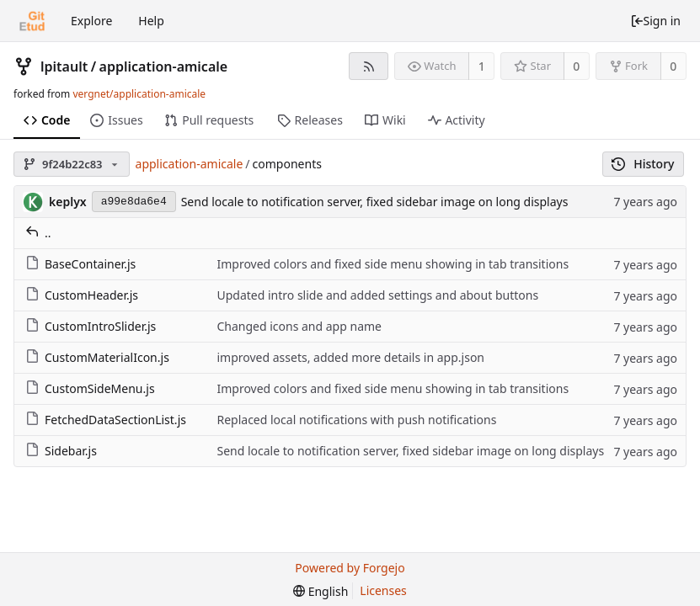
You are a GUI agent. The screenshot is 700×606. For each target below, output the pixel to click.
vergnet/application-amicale (139, 94)
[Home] (32, 21)
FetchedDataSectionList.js (106, 420)
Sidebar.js (61, 451)
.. (38, 233)
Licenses (383, 590)
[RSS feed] (369, 66)
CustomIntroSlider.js (91, 326)
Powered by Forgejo (350, 568)
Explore (91, 21)
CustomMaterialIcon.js (97, 357)
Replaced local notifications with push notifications (356, 420)
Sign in (655, 21)
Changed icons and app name (299, 326)
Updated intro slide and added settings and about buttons (377, 295)
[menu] (321, 591)
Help (151, 21)
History (643, 164)
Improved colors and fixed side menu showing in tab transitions (393, 264)
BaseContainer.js (80, 264)
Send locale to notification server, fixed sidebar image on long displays (375, 202)
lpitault (64, 66)
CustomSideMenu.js (90, 388)
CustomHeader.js (82, 295)
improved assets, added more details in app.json (350, 357)
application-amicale (164, 66)
